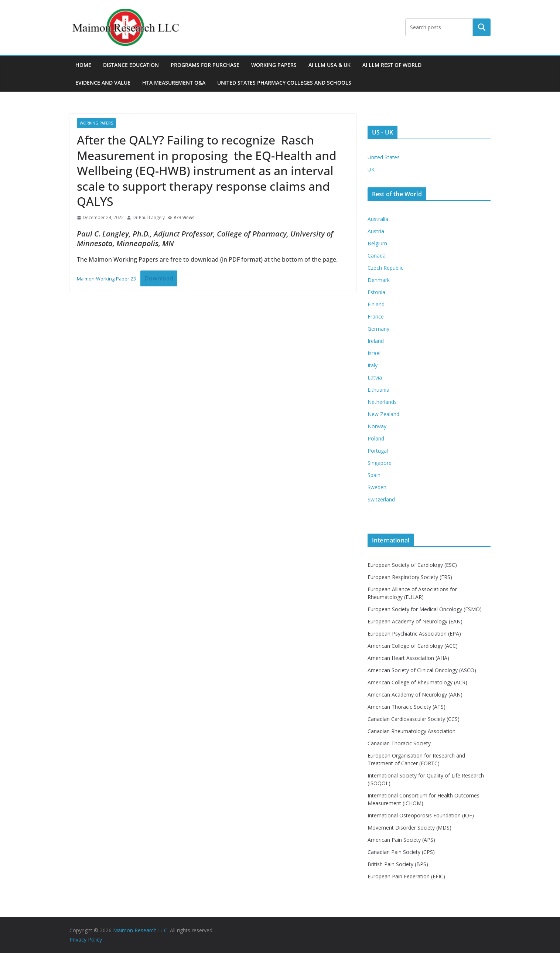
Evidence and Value (103, 83)
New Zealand (383, 414)
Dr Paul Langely (149, 217)
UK (371, 169)
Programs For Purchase (205, 65)
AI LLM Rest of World (392, 65)
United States (384, 157)
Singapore (380, 463)
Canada (377, 256)
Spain (374, 475)
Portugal (378, 451)
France (376, 316)
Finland (376, 304)
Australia (378, 219)
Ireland (376, 341)
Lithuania (378, 390)
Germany (378, 329)
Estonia (376, 292)
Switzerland (381, 499)
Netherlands (382, 402)
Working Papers (274, 65)
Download (159, 278)
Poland (376, 438)
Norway (377, 426)
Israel (374, 353)
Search (482, 27)
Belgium (377, 243)
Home (83, 65)
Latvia (375, 377)
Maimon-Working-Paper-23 (106, 279)
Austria (376, 231)
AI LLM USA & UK (329, 65)
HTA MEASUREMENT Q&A (174, 83)
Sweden (377, 487)
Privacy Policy (86, 940)
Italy (373, 365)
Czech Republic (385, 268)
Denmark (379, 280)
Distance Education (131, 65)
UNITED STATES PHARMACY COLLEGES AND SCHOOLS (284, 83)
